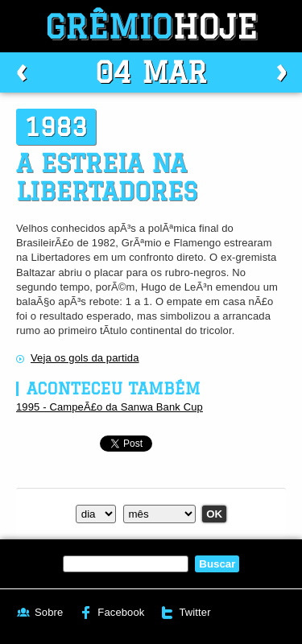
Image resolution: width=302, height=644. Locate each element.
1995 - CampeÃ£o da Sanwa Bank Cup (110, 407)
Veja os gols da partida (85, 358)
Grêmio (151, 26)
